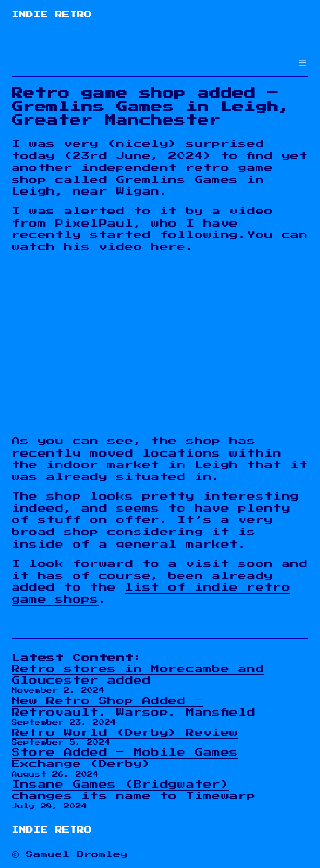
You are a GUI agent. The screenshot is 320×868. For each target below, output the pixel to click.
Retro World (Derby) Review (125, 732)
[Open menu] (303, 63)
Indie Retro (52, 15)
